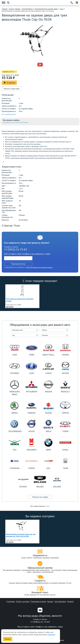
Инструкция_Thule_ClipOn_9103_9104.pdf (15, 122)
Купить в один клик (11, 89)
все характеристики (9, 114)
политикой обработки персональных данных (39, 267)
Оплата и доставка (23, 601)
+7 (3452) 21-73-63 (16, 249)
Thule (47, 506)
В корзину (9, 83)
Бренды (50, 601)
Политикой (51, 635)
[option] (30, 65)
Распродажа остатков (38, 601)
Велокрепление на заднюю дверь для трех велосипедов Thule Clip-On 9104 (21, 535)
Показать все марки (40, 497)
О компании (11, 601)
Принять (8, 639)
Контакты (70, 601)
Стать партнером (60, 601)
